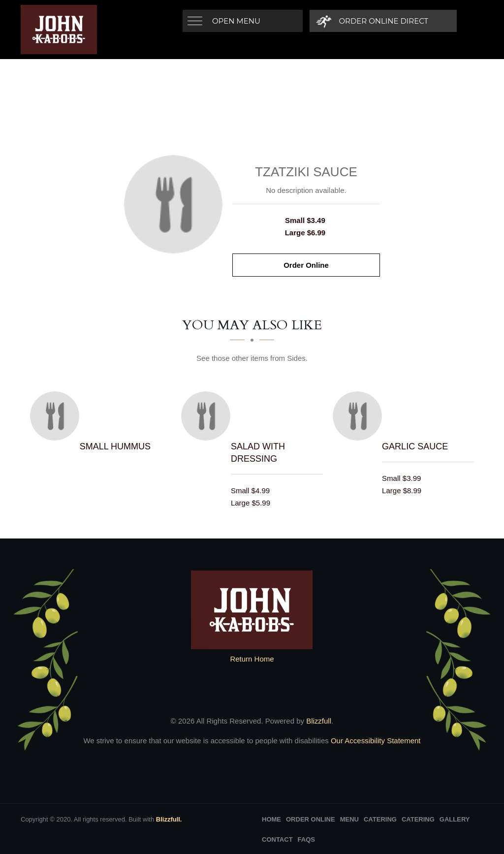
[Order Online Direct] (373, 21)
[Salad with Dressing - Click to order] (208, 416)
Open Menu (236, 21)
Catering (380, 819)
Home (271, 819)
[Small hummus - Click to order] (57, 416)
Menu (349, 819)
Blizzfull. (169, 819)
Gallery (455, 819)
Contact (277, 839)
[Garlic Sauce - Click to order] (360, 416)
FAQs (306, 839)
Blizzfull (319, 721)
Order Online (306, 265)
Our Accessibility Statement (375, 741)
